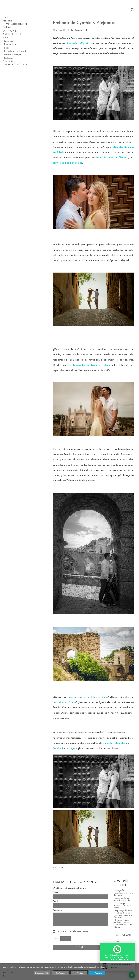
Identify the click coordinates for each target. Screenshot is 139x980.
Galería (7, 28)
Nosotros (8, 21)
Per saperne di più (42, 973)
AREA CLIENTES (13, 34)
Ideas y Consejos (13, 55)
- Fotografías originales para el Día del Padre (123, 893)
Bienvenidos (10, 45)
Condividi (59, 867)
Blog (5, 38)
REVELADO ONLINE (16, 24)
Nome (56, 892)
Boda (7, 48)
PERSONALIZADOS (15, 65)
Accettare (97, 973)
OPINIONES (10, 31)
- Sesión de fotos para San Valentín (122, 899)
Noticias (8, 58)
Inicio (6, 17)
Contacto (8, 61)
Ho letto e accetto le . (72, 932)
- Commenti (78, 30)
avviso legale (82, 932)
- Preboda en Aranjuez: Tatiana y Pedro (122, 906)
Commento (58, 911)
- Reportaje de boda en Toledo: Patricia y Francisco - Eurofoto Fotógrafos (123, 914)
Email (55, 902)
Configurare (60, 973)
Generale (9, 41)
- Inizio (116, 941)
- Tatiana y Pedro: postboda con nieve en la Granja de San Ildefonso (123, 924)
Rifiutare (79, 973)
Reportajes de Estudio (16, 51)
